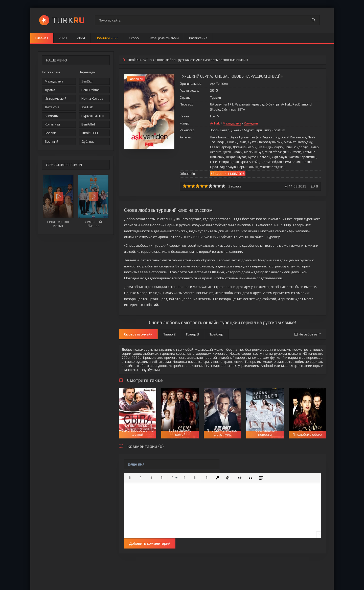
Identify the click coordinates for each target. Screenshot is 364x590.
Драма (50, 90)
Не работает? (308, 334)
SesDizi (87, 81)
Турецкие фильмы (164, 38)
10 (223, 186)
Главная (42, 38)
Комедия (52, 116)
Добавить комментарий (150, 543)
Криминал (52, 124)
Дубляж (87, 142)
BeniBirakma (90, 90)
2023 (63, 38)
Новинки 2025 (107, 38)
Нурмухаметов (93, 116)
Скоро (134, 38)
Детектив (52, 107)
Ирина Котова (92, 99)
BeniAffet (88, 124)
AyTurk (215, 123)
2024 (81, 38)
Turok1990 (90, 133)
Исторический (55, 99)
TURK (68, 20)
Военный (51, 142)
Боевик (50, 133)
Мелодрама (54, 81)
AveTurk (87, 107)
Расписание (198, 38)
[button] (130, 478)
